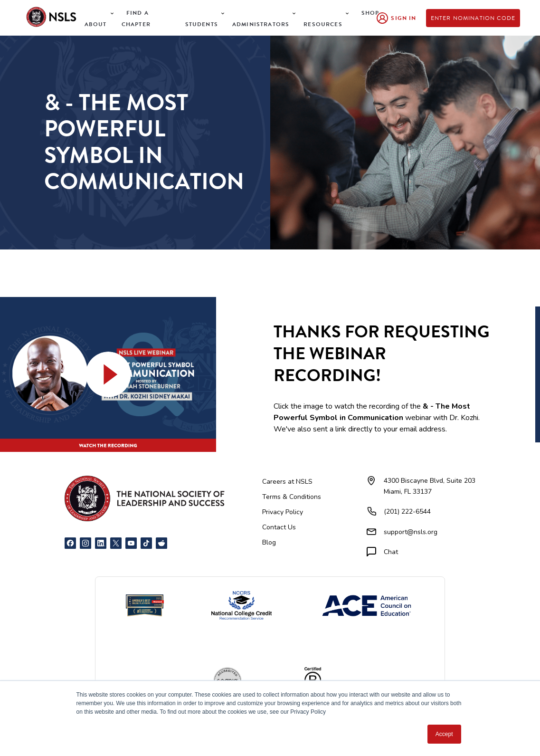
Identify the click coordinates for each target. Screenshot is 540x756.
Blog (269, 542)
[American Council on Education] (367, 606)
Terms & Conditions (292, 497)
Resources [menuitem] (323, 24)
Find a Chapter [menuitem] (136, 19)
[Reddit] (161, 543)
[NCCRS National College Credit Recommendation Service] (241, 605)
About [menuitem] (95, 24)
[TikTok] (146, 543)
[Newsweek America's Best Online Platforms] (145, 605)
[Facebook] (70, 543)
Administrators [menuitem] (261, 24)
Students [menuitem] (202, 24)
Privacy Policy (283, 512)
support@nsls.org (411, 532)
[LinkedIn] (101, 543)
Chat (391, 552)
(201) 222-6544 (407, 512)
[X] (116, 543)
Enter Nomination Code (473, 18)
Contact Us (279, 527)
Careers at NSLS (287, 482)
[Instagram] (85, 543)
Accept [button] (444, 734)
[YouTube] (131, 543)
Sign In (403, 18)
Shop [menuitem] (370, 13)
